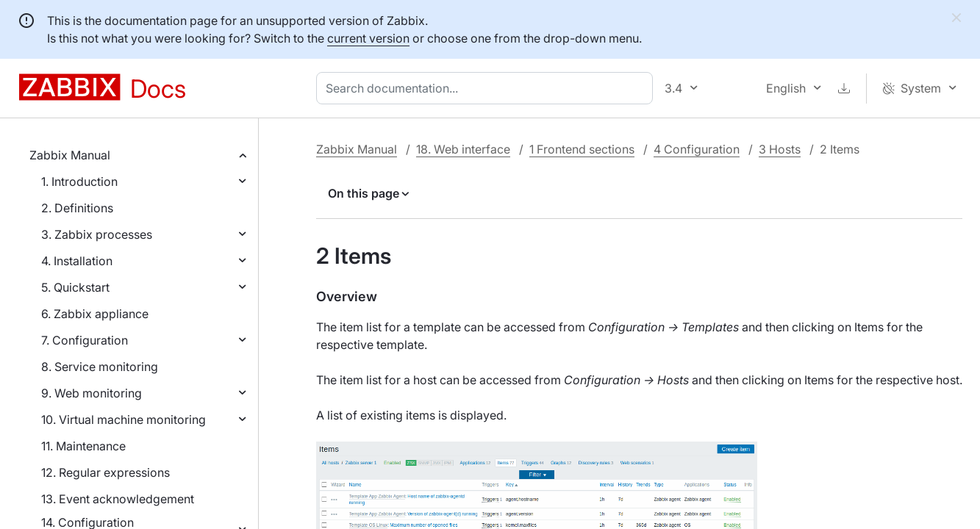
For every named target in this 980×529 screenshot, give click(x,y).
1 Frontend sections (582, 149)
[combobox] (487, 88)
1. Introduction (79, 181)
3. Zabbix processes (97, 234)
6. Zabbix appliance (95, 314)
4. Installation (77, 261)
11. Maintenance (83, 446)
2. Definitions (77, 208)
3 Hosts (780, 149)
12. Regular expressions (105, 472)
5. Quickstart (75, 287)
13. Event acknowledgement (118, 499)
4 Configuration (697, 149)
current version (368, 38)
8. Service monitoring (100, 367)
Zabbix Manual (70, 155)
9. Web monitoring (92, 393)
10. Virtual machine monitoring (124, 420)
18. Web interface (463, 149)
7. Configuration (85, 340)
